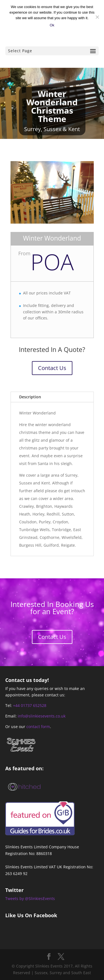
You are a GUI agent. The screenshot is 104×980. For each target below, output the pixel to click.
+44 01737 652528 (30, 705)
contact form (38, 727)
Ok (52, 25)
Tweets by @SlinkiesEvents (30, 898)
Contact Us (52, 368)
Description (30, 397)
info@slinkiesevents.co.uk (42, 716)
